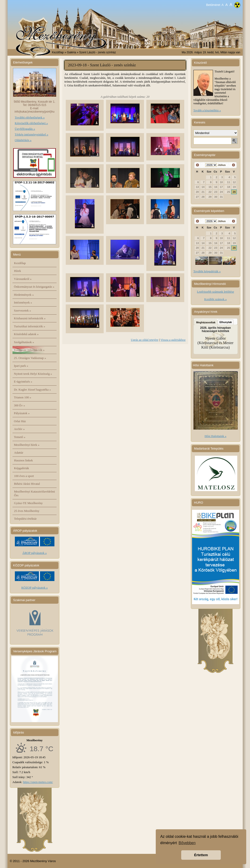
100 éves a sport (24, 476)
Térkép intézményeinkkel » (32, 134)
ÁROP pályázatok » (35, 553)
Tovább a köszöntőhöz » (207, 110)
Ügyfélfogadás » (25, 129)
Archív (19, 429)
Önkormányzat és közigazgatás (34, 287)
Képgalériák (22, 468)
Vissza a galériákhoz (173, 340)
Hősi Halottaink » (215, 436)
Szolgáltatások (24, 342)
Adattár (19, 453)
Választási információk (29, 350)
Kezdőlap (58, 52)
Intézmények (23, 302)
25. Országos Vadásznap (30, 358)
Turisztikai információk (29, 326)
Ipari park (21, 366)
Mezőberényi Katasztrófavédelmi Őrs (35, 493)
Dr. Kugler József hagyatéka (32, 390)
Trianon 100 (23, 397)
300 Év (19, 405)
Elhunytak (226, 322)
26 (234, 192)
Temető (20, 437)
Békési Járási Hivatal (27, 484)
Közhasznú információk (30, 318)
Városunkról (23, 279)
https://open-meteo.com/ (38, 782)
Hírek (18, 271)
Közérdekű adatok (26, 334)
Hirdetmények (24, 295)
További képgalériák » (207, 271)
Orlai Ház (20, 421)
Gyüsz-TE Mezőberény (29, 503)
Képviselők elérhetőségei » (31, 123)
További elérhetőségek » (30, 117)
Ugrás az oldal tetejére (145, 340)
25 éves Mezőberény (27, 511)
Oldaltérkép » (23, 140)
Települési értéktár (25, 519)
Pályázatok (22, 413)
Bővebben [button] (187, 843)
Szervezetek (23, 310)
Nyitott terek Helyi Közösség (33, 374)
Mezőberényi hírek (27, 445)
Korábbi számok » (215, 299)
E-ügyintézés (23, 381)
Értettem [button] (201, 855)
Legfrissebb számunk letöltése (215, 292)
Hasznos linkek (24, 460)
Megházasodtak (206, 322)
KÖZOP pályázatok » (34, 588)
